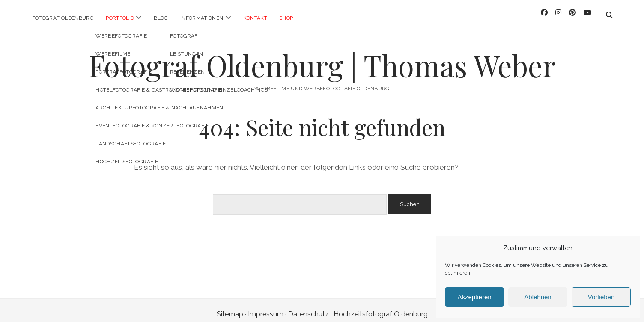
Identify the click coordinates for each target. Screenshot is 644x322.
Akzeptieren (474, 297)
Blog (161, 18)
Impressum (266, 306)
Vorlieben (601, 297)
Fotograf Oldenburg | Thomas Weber (322, 58)
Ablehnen (538, 297)
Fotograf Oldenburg (63, 18)
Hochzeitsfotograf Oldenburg (381, 306)
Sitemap (230, 306)
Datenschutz (309, 306)
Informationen (202, 18)
